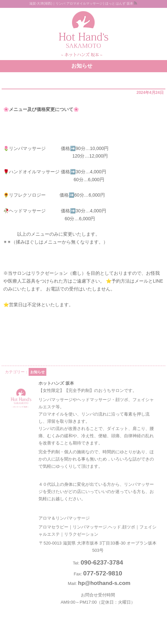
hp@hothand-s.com (104, 583)
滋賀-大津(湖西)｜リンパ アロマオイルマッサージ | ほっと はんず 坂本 (81, 3)
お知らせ (37, 372)
